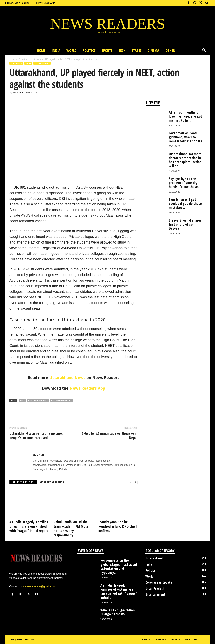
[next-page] (136, 482)
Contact (160, 639)
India (56, 50)
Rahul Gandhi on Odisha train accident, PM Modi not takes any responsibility (71, 528)
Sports (107, 50)
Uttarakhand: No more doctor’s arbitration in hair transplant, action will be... (185, 160)
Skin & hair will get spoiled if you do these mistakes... (185, 203)
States (137, 50)
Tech (122, 50)
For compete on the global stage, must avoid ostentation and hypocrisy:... (119, 566)
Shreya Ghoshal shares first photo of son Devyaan (185, 224)
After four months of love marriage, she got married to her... (185, 116)
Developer (191, 639)
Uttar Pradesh (155, 588)
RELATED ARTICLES (23, 482)
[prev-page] (131, 482)
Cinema (153, 50)
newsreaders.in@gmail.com (39, 586)
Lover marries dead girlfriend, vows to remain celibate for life (185, 137)
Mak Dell (18, 92)
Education (23, 59)
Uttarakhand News (67, 378)
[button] (204, 50)
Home (41, 50)
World (71, 50)
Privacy (176, 639)
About (146, 639)
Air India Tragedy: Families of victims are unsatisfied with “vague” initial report (29, 526)
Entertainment (155, 594)
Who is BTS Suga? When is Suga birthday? (118, 612)
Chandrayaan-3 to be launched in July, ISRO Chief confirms (117, 526)
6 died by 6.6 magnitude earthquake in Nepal (110, 435)
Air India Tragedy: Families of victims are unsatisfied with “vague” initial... (119, 591)
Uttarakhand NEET (38, 401)
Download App (45, 3)
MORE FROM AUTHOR (52, 482)
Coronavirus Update (159, 582)
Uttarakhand (42, 63)
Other (170, 50)
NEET (22, 401)
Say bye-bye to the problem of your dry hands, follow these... (184, 183)
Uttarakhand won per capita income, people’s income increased (36, 435)
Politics (89, 50)
